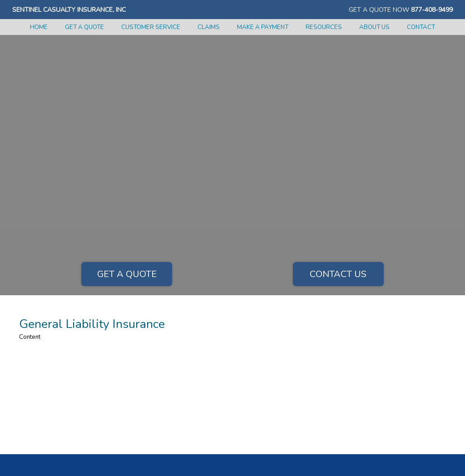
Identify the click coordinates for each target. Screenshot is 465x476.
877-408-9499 (432, 10)
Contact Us (338, 274)
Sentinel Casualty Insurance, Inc (69, 10)
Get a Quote (127, 274)
